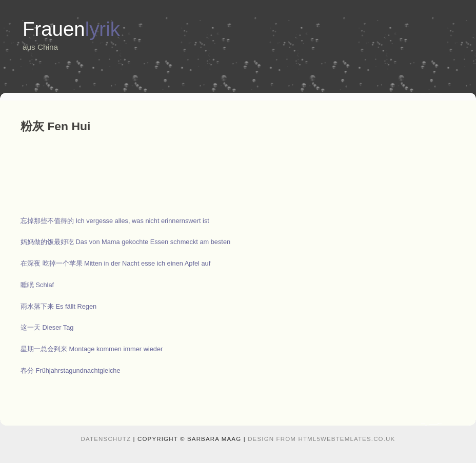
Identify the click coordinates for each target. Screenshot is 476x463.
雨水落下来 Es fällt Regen (58, 306)
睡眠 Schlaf (37, 285)
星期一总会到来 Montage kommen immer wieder (92, 349)
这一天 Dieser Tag (47, 327)
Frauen (71, 29)
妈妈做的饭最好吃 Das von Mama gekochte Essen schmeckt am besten (125, 242)
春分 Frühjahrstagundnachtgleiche (71, 370)
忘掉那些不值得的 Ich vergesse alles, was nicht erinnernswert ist (115, 221)
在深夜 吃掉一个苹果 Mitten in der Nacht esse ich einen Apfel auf (115, 263)
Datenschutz (106, 439)
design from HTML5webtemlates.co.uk (321, 439)
